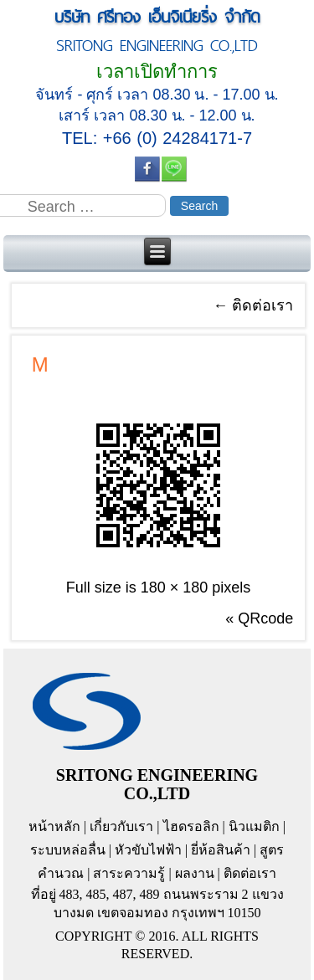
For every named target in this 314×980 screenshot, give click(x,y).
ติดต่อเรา (253, 305)
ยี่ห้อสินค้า (221, 850)
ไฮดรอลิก (191, 826)
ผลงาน (195, 873)
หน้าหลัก (54, 826)
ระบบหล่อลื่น (68, 850)
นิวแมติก (254, 826)
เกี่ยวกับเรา (121, 826)
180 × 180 (175, 587)
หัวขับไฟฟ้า (148, 850)
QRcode (265, 618)
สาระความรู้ (129, 873)
